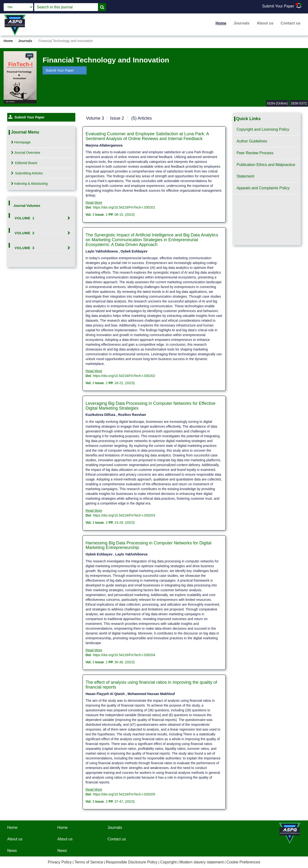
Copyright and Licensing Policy (263, 129)
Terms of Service (89, 862)
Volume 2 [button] (25, 233)
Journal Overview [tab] (26, 153)
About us (265, 23)
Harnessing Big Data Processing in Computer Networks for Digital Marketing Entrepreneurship (148, 545)
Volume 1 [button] (25, 218)
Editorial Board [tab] (24, 163)
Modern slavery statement (202, 862)
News (12, 851)
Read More (94, 203)
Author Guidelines (252, 141)
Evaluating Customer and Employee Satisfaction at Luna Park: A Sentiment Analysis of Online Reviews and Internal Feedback (147, 136)
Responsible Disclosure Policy (132, 862)
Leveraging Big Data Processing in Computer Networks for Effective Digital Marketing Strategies (150, 406)
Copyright (168, 862)
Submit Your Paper (278, 6)
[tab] (41, 218)
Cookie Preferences (243, 862)
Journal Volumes (27, 206)
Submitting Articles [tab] (27, 173)
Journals (241, 23)
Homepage (21, 142)
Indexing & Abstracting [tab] (29, 184)
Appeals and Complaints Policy (263, 188)
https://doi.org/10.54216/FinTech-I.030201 (124, 207)
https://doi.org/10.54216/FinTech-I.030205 (124, 794)
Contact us (291, 23)
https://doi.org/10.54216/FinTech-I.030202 (124, 376)
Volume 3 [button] (25, 248)
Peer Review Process (255, 153)
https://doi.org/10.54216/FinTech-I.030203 (124, 515)
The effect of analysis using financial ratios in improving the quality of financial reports (151, 685)
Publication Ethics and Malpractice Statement (266, 170)
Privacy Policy (60, 862)
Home (221, 23)
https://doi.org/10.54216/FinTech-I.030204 (124, 655)
